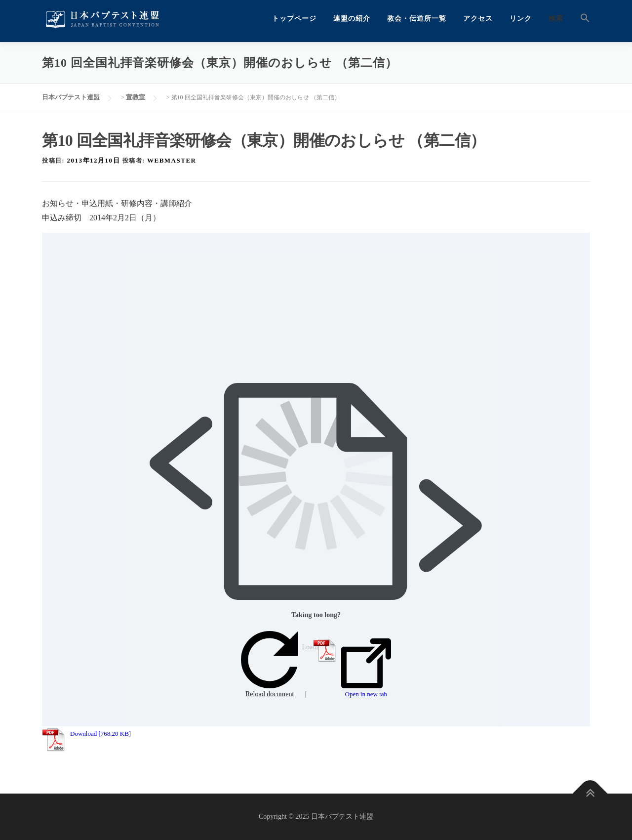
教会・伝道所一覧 (417, 19)
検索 (556, 19)
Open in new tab (366, 668)
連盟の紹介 (352, 19)
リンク (521, 19)
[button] (581, 19)
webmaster (172, 160)
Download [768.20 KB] (100, 734)
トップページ (294, 19)
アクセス (478, 19)
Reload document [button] (270, 664)
